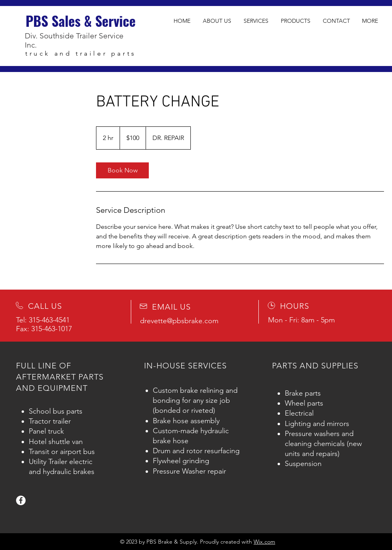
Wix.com (264, 542)
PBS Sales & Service (81, 21)
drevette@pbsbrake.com (179, 321)
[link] (122, 170)
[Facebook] (21, 500)
